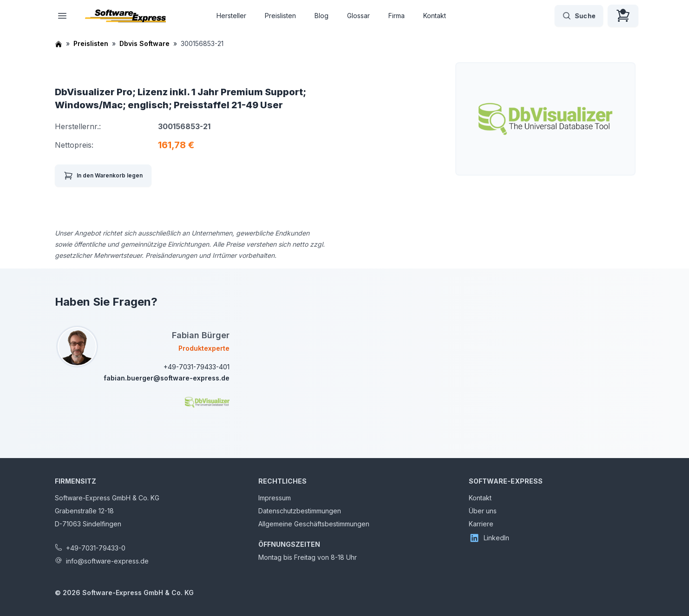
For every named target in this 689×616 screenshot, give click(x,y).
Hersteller (231, 16)
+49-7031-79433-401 (197, 367)
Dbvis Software (144, 43)
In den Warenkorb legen (103, 176)
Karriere (481, 524)
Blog (322, 16)
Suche (579, 16)
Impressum (275, 498)
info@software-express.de (107, 561)
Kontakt (435, 16)
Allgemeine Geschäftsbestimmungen (314, 524)
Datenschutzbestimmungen (300, 511)
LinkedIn (489, 538)
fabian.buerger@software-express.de (167, 378)
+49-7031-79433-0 (96, 548)
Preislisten (280, 16)
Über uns (483, 511)
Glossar (358, 16)
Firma (397, 16)
